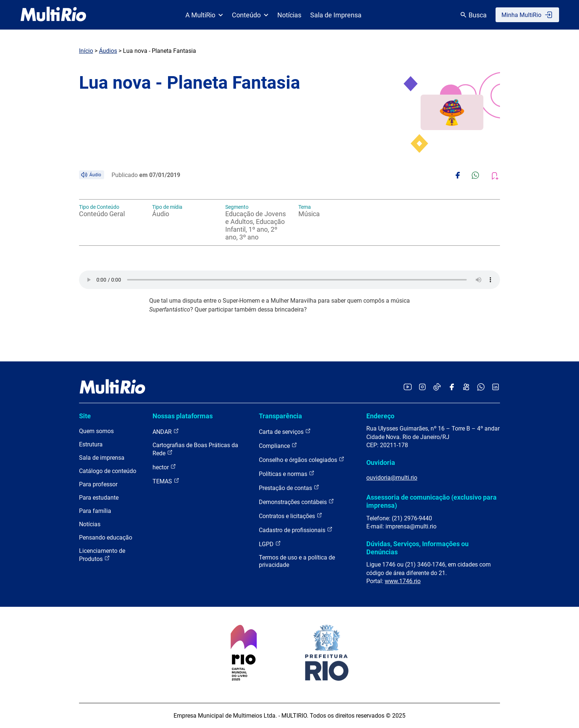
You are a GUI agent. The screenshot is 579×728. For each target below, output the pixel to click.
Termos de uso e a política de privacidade (297, 561)
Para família (95, 511)
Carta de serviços (285, 431)
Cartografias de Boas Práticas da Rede (195, 449)
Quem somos (96, 431)
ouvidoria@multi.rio (392, 478)
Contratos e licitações (291, 516)
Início (86, 51)
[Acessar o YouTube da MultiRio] (408, 387)
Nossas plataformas (183, 416)
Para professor (98, 484)
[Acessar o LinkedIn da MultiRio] (496, 387)
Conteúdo (250, 15)
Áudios (108, 51)
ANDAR (166, 431)
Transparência (280, 416)
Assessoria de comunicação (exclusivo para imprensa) (431, 501)
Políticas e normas (287, 474)
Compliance (278, 445)
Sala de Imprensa (336, 15)
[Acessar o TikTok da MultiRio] (437, 387)
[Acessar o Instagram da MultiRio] (422, 387)
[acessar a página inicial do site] (53, 15)
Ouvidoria (381, 462)
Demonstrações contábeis (297, 502)
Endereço (380, 416)
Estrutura (91, 444)
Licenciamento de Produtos (102, 555)
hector (164, 467)
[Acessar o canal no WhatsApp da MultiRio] (481, 387)
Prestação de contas (289, 488)
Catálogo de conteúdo (108, 471)
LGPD (270, 544)
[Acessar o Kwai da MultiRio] (466, 387)
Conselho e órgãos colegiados (302, 460)
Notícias (289, 15)
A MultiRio (204, 15)
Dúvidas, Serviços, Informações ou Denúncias (417, 548)
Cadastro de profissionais (296, 530)
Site (85, 416)
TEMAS (166, 481)
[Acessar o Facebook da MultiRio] (452, 387)
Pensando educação (106, 538)
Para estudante (99, 498)
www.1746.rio (403, 581)
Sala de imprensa (102, 458)
